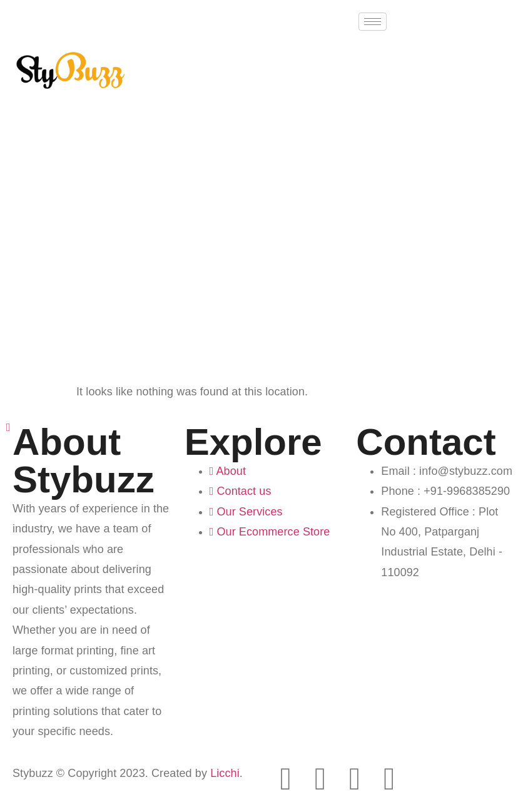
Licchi (225, 773)
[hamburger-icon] (373, 22)
